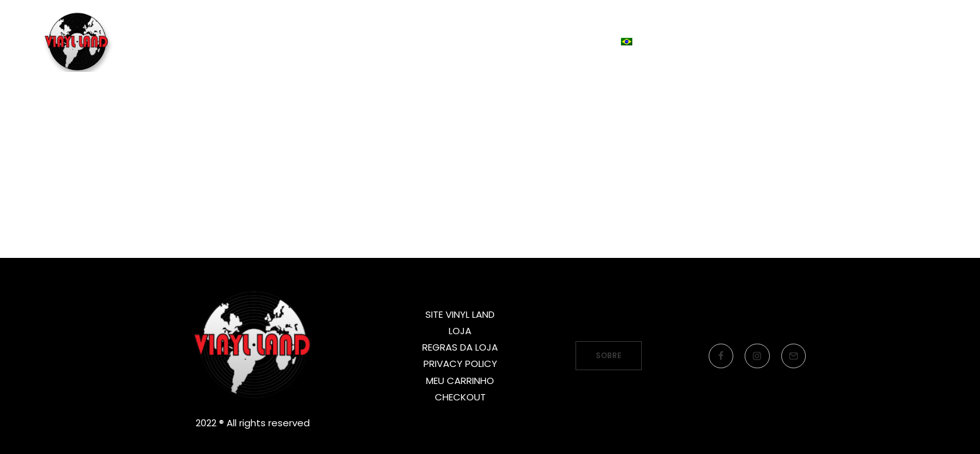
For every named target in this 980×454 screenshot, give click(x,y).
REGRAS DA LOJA (460, 347)
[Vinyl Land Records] (81, 59)
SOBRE (609, 355)
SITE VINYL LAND (460, 314)
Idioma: (611, 58)
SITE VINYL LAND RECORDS (416, 58)
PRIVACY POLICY (460, 364)
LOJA (536, 58)
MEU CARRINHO (460, 381)
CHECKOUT (460, 397)
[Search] (930, 59)
